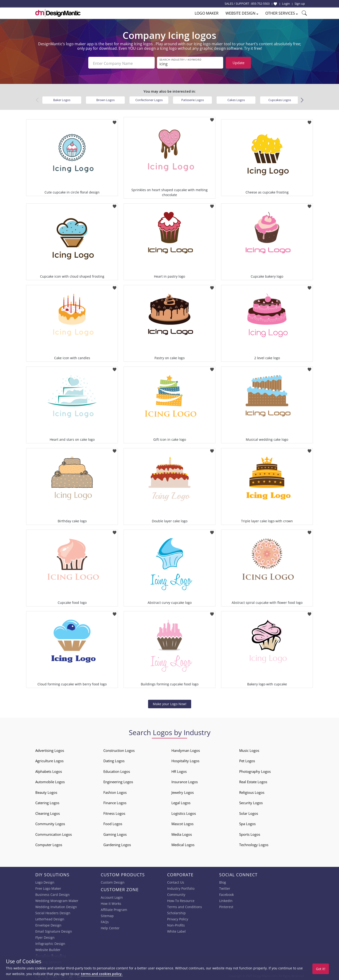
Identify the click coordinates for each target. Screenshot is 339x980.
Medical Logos (183, 844)
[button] (302, 99)
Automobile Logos (50, 781)
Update (238, 63)
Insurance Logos (185, 781)
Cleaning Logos (48, 812)
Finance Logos (115, 802)
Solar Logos (249, 812)
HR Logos (179, 770)
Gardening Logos (117, 844)
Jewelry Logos (183, 791)
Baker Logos (62, 99)
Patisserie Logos (193, 99)
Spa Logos (247, 823)
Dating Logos (114, 760)
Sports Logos (250, 833)
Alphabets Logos (49, 770)
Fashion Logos (115, 791)
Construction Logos (119, 749)
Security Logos (251, 802)
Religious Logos (252, 791)
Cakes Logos (236, 99)
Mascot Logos (182, 823)
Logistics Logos (184, 812)
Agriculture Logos (49, 760)
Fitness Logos (114, 812)
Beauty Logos (46, 791)
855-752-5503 (260, 4)
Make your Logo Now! (170, 702)
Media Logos (182, 833)
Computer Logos (49, 844)
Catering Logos (47, 802)
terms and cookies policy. (102, 974)
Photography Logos (255, 770)
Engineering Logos (118, 781)
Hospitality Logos (185, 760)
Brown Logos (105, 99)
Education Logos (117, 770)
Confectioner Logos (149, 99)
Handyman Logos (186, 749)
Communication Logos (54, 833)
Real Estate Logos (253, 781)
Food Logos (113, 823)
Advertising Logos (50, 749)
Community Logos (50, 823)
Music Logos (249, 749)
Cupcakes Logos (280, 99)
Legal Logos (181, 802)
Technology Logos (254, 844)
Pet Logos (247, 760)
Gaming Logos (115, 833)
